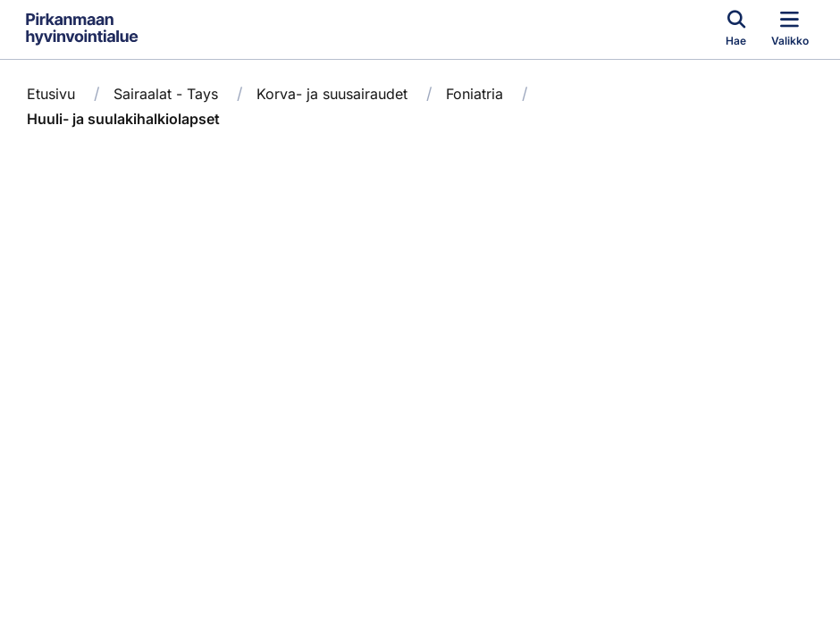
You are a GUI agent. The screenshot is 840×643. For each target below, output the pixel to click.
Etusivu (51, 94)
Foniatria (475, 94)
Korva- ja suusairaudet (332, 94)
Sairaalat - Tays (166, 94)
